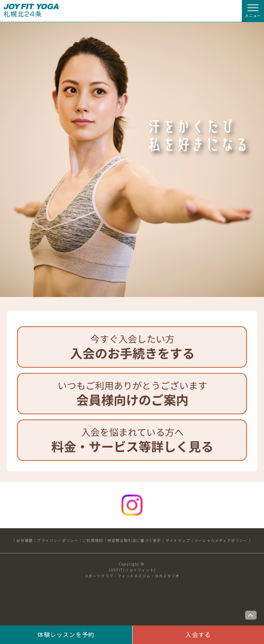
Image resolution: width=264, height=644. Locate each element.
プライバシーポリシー (58, 540)
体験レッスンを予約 (66, 634)
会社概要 (25, 540)
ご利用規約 (93, 540)
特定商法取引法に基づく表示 (134, 540)
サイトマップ (178, 540)
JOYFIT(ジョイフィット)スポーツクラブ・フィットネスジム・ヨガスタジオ (132, 573)
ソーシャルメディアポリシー (221, 540)
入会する (198, 634)
